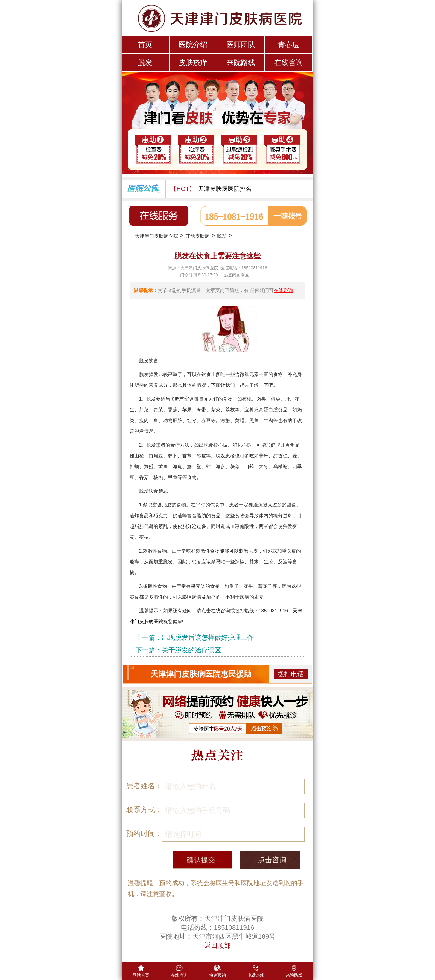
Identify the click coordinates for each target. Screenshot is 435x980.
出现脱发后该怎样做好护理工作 (208, 638)
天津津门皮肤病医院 (156, 236)
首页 (145, 44)
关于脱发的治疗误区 (191, 650)
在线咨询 (289, 62)
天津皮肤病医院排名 (225, 189)
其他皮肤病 (197, 236)
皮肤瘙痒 (193, 62)
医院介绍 (193, 44)
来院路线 (241, 62)
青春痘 (289, 44)
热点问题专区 (236, 275)
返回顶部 (217, 945)
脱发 (145, 62)
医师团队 (241, 44)
